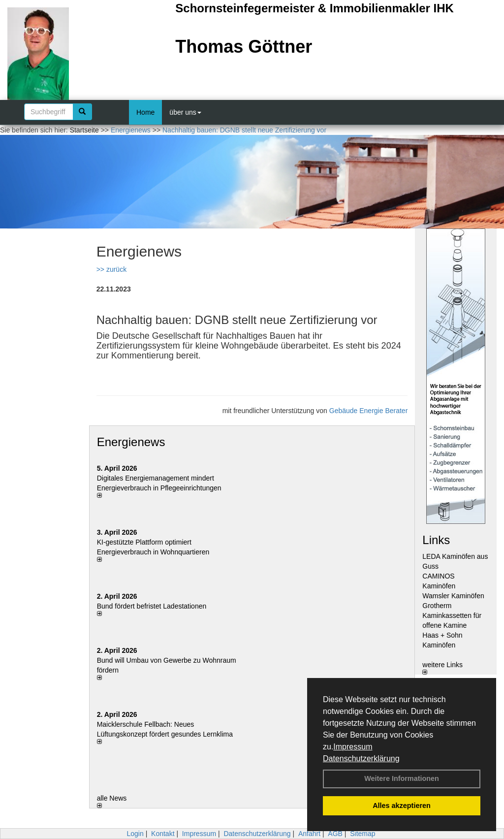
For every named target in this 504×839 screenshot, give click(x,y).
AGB (335, 834)
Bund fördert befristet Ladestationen (152, 606)
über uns (185, 112)
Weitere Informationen (402, 778)
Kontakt (163, 834)
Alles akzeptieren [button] (402, 806)
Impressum (353, 747)
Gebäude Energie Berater (369, 411)
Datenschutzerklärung (361, 758)
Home (145, 112)
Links (436, 540)
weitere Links (442, 668)
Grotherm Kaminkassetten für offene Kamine (452, 615)
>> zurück (111, 269)
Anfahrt (309, 834)
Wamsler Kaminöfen (453, 596)
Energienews (131, 442)
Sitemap (362, 834)
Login (135, 834)
